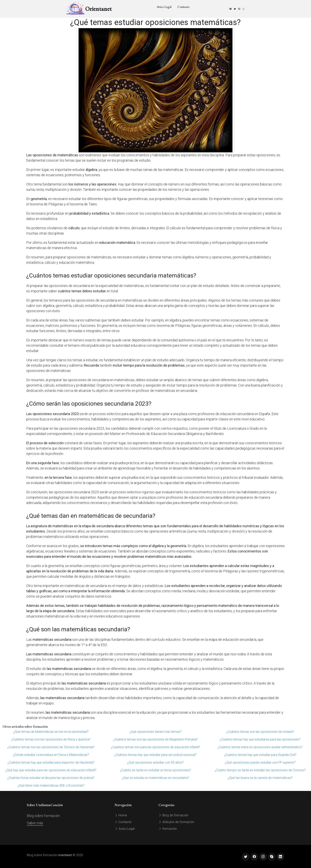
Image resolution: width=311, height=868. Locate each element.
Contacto (184, 7)
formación (168, 829)
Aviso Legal (164, 7)
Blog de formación (173, 815)
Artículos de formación (176, 822)
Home (121, 815)
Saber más (35, 823)
